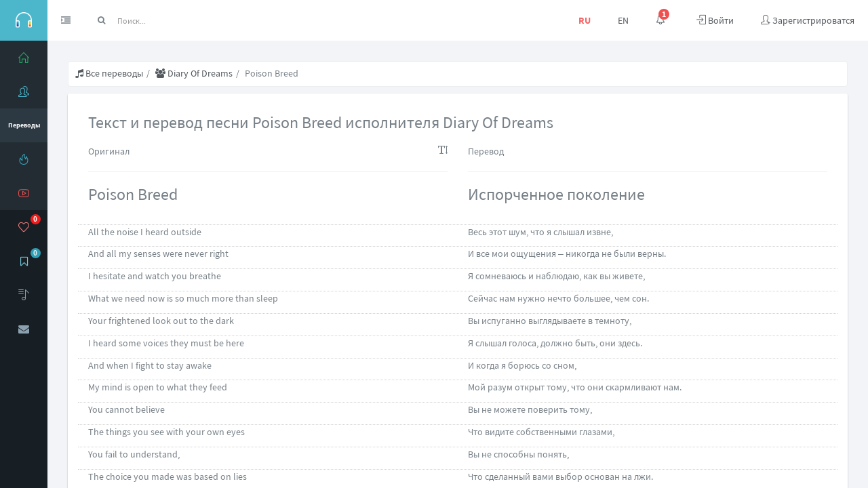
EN (623, 20)
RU (585, 20)
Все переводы (109, 73)
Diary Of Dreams (194, 73)
